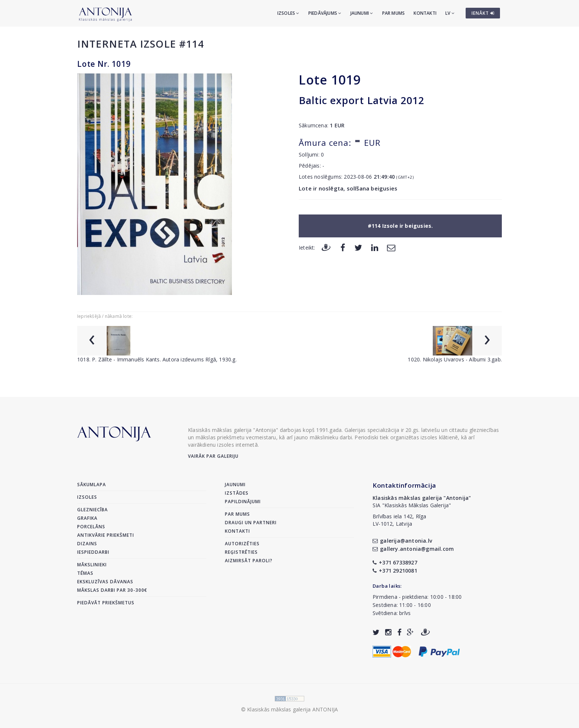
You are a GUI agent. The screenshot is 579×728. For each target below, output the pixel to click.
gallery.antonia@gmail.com (413, 549)
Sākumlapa (92, 485)
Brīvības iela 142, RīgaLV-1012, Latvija (400, 520)
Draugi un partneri (251, 523)
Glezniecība (92, 510)
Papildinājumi (243, 502)
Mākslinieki (92, 565)
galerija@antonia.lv (402, 541)
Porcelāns (91, 527)
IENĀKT (483, 13)
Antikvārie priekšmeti (106, 535)
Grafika (87, 518)
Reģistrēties (241, 552)
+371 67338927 (395, 562)
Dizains (87, 544)
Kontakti (425, 13)
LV (450, 13)
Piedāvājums (325, 13)
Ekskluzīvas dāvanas (105, 582)
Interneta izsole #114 (141, 44)
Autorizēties (242, 544)
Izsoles (288, 13)
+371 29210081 (395, 571)
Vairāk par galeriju (213, 456)
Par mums (394, 13)
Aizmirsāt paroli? (249, 561)
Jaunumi (362, 13)
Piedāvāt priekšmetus (106, 603)
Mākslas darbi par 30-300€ (112, 590)
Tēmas (85, 573)
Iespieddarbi (93, 552)
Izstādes (237, 493)
